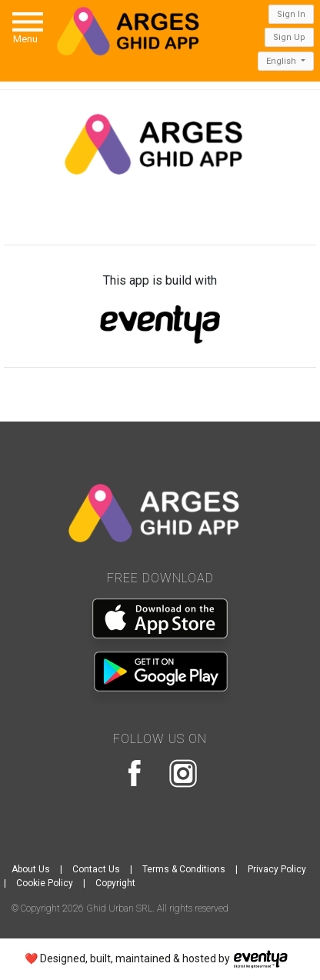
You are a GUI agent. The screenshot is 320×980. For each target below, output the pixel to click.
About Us (31, 869)
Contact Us (96, 869)
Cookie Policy (45, 883)
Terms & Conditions (184, 869)
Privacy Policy (277, 869)
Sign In (291, 14)
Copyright (115, 883)
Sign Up (289, 37)
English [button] (282, 61)
